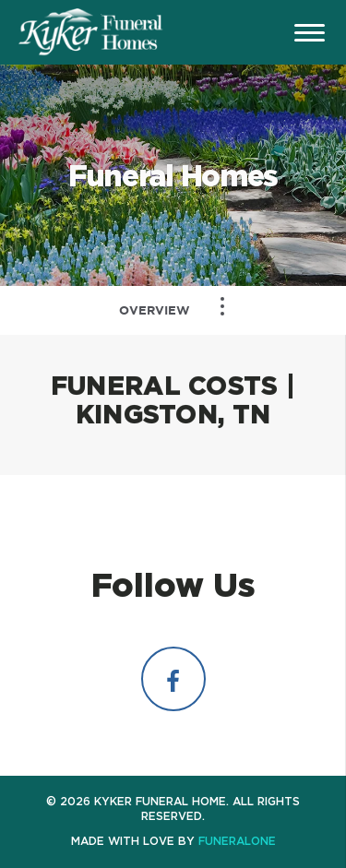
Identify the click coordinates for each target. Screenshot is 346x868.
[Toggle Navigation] (222, 306)
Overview (155, 310)
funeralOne (237, 841)
